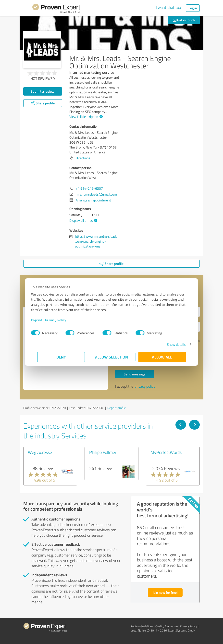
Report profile (117, 408)
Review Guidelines (142, 626)
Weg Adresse (40, 452)
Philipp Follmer (103, 452)
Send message (135, 374)
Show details (170, 344)
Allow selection (111, 357)
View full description (85, 117)
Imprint (43, 320)
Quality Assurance (167, 626)
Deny (61, 357)
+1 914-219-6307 (89, 188)
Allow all (162, 357)
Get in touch (184, 20)
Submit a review (43, 91)
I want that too (168, 7)
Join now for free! (165, 592)
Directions (83, 158)
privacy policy (145, 386)
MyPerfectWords (166, 452)
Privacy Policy (62, 320)
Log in (193, 8)
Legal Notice (138, 630)
